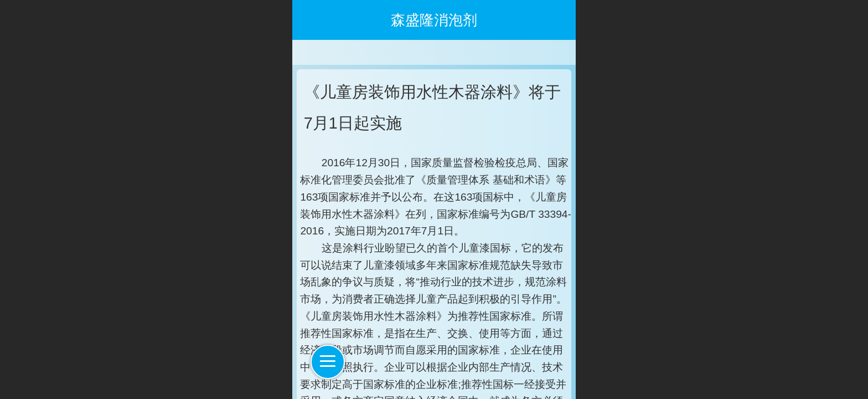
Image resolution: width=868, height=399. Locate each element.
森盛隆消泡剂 (434, 20)
